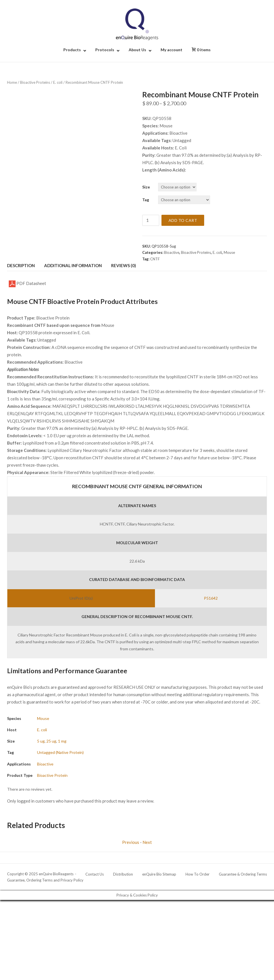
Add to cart (183, 220)
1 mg (62, 741)
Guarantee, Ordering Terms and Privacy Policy (45, 880)
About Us (137, 50)
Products (72, 50)
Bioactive (172, 252)
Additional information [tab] (73, 265)
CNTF (155, 259)
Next (147, 842)
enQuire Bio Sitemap (159, 874)
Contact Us (95, 874)
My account (171, 50)
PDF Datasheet (27, 284)
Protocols (105, 50)
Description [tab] (21, 265)
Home (12, 82)
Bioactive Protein (52, 775)
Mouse (229, 252)
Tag (146, 200)
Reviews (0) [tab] (124, 265)
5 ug (41, 741)
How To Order (198, 874)
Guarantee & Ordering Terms (243, 874)
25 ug (51, 741)
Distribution (123, 874)
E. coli (58, 82)
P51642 (211, 598)
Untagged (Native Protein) (60, 752)
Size (146, 187)
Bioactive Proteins (35, 82)
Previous (131, 842)
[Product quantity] (151, 220)
